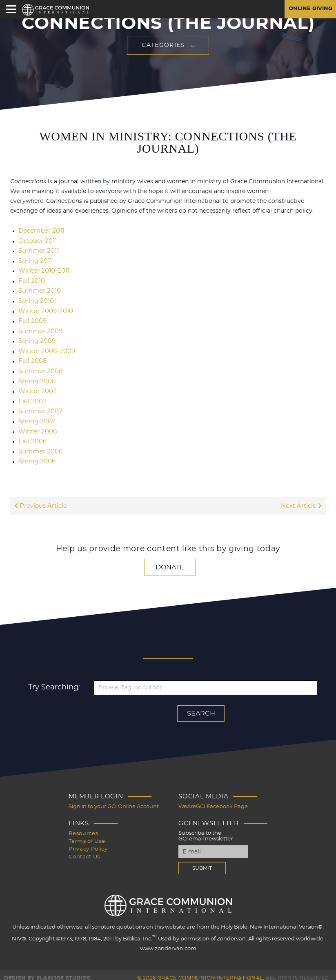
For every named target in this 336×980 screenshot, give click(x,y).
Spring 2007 (36, 417)
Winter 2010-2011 (42, 270)
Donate (170, 562)
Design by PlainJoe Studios (47, 972)
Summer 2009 (39, 329)
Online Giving (309, 9)
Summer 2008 (39, 368)
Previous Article (40, 500)
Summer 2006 (39, 447)
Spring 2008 (36, 378)
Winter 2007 (36, 388)
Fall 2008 (31, 358)
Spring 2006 (36, 456)
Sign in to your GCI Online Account (114, 801)
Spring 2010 (35, 300)
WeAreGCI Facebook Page (213, 801)
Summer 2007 (39, 407)
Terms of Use (87, 834)
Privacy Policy (88, 842)
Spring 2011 (34, 260)
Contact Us (84, 849)
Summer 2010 (38, 290)
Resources (83, 827)
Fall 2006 (31, 437)
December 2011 (40, 231)
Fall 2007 (31, 398)
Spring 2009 (36, 339)
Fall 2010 (31, 280)
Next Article (302, 500)
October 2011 (37, 241)
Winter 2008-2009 (45, 349)
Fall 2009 (31, 319)
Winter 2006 (36, 427)
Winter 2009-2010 (44, 309)
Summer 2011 (37, 251)
